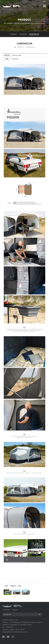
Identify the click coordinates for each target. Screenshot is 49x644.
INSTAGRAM (13, 637)
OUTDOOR (23, 34)
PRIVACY (15, 610)
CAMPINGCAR (34, 34)
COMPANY (6, 610)
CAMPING (13, 34)
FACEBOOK (3, 637)
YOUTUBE (8, 637)
